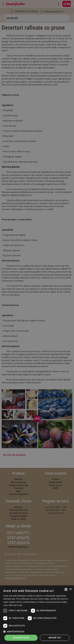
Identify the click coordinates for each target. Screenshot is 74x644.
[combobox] (66, 589)
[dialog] (37, 615)
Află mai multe (15, 605)
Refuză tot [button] (55, 638)
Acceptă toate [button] (21, 638)
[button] (37, 631)
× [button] (70, 589)
